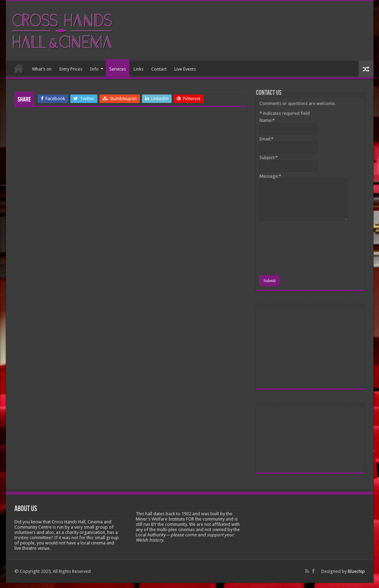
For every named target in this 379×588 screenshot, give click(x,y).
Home (19, 68)
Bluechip (356, 571)
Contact (159, 69)
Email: (266, 139)
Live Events (185, 69)
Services (118, 69)
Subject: (269, 158)
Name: (267, 120)
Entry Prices (71, 69)
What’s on (42, 69)
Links (139, 69)
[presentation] (288, 249)
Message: (270, 176)
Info (94, 69)
